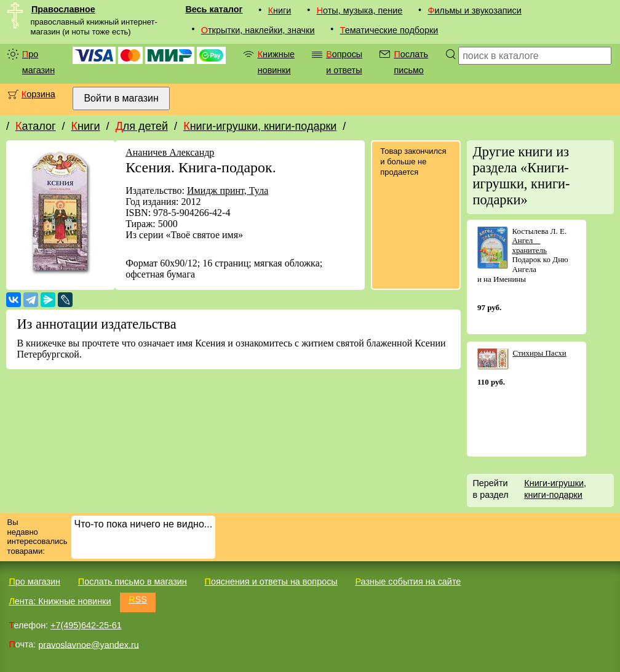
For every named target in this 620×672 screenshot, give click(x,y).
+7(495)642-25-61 (86, 625)
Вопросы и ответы (344, 62)
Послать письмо (411, 62)
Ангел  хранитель (529, 245)
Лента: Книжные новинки (60, 601)
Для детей (142, 126)
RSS (138, 599)
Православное (63, 9)
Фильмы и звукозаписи (475, 10)
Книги (280, 10)
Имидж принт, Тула (228, 190)
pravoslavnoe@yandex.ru (88, 644)
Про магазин (38, 62)
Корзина (38, 94)
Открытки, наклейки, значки (258, 30)
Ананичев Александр (170, 152)
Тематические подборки (389, 30)
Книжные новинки (276, 62)
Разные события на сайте (408, 582)
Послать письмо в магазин (133, 582)
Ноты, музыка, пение (360, 10)
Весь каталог (214, 9)
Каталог (35, 126)
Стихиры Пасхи (539, 353)
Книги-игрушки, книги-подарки (260, 126)
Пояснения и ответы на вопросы (271, 582)
